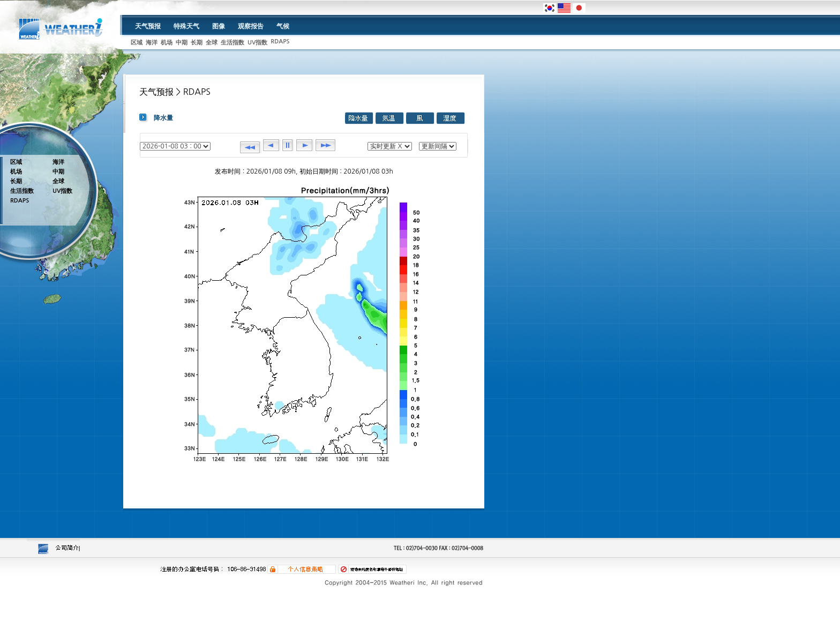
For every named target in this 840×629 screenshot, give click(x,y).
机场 (167, 43)
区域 (137, 43)
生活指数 (232, 43)
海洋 (152, 43)
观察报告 (251, 26)
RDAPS (280, 42)
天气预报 (148, 26)
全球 (212, 43)
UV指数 (257, 43)
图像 (219, 26)
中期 (182, 43)
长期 (197, 43)
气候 (283, 26)
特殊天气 (186, 26)
